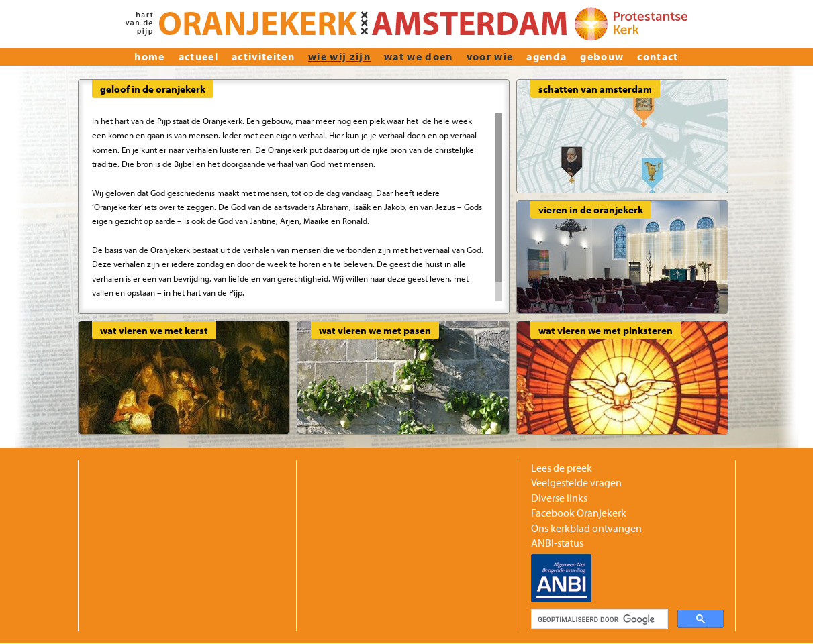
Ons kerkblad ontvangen (586, 528)
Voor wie (490, 56)
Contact (658, 56)
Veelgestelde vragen (576, 482)
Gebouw (602, 56)
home (149, 56)
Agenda (546, 56)
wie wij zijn (339, 56)
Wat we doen (419, 56)
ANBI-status (557, 543)
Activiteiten (263, 56)
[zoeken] (598, 619)
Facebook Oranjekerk (579, 513)
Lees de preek (562, 468)
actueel (198, 56)
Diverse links (559, 498)
